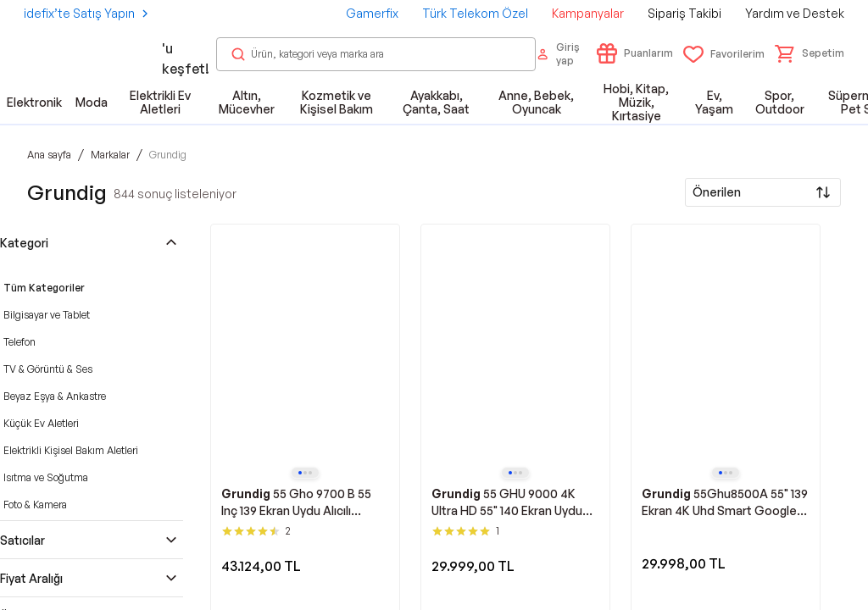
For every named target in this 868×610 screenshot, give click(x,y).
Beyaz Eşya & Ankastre (55, 396)
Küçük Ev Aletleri (41, 423)
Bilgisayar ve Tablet (47, 315)
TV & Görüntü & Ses (48, 369)
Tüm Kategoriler (44, 288)
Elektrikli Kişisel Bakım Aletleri (71, 450)
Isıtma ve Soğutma (46, 477)
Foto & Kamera (35, 505)
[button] (810, 53)
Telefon (19, 342)
